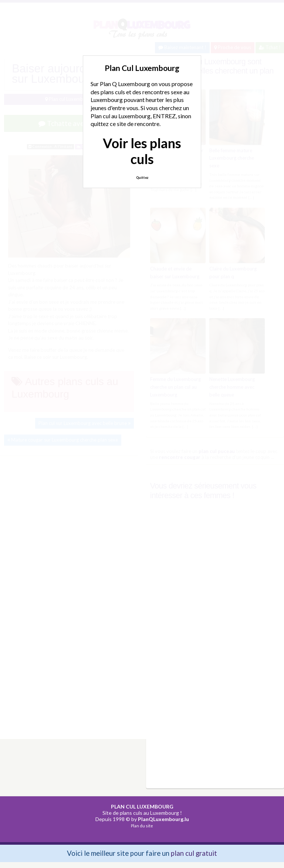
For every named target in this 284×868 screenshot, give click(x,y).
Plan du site (142, 826)
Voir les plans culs (142, 151)
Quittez (142, 178)
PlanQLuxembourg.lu (163, 819)
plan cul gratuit (194, 853)
